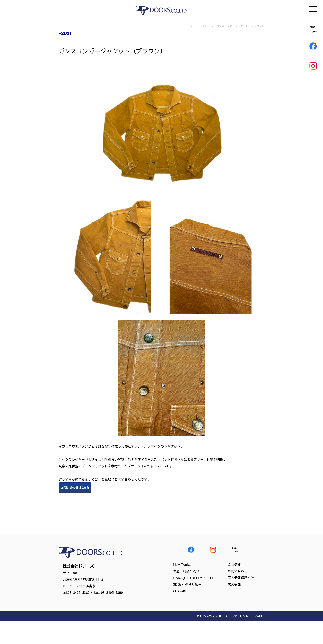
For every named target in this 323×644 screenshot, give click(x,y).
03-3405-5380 (79, 592)
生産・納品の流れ (186, 571)
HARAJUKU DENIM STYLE (194, 578)
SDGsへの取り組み (187, 584)
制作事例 (180, 591)
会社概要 (234, 564)
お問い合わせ (238, 571)
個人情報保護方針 (241, 578)
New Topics (182, 564)
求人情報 (234, 584)
